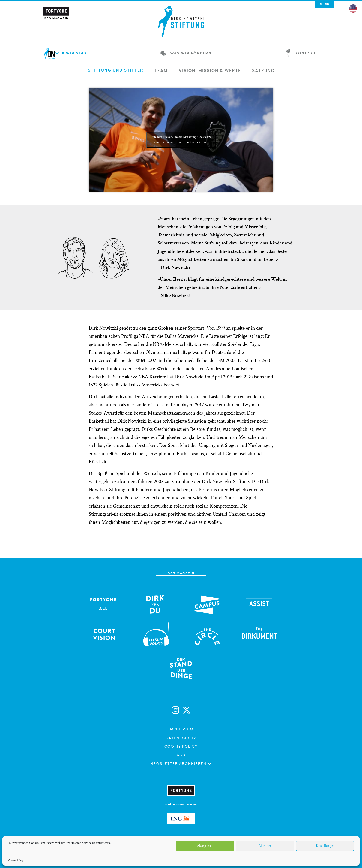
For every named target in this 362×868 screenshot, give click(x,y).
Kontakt (301, 53)
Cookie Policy (16, 860)
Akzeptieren (205, 846)
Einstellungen (325, 846)
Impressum (181, 729)
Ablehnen (265, 846)
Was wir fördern (186, 53)
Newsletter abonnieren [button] (181, 764)
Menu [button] (325, 4)
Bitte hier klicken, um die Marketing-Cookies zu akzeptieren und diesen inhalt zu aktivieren (181, 140)
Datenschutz (181, 738)
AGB (181, 755)
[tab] (116, 72)
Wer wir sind (66, 53)
